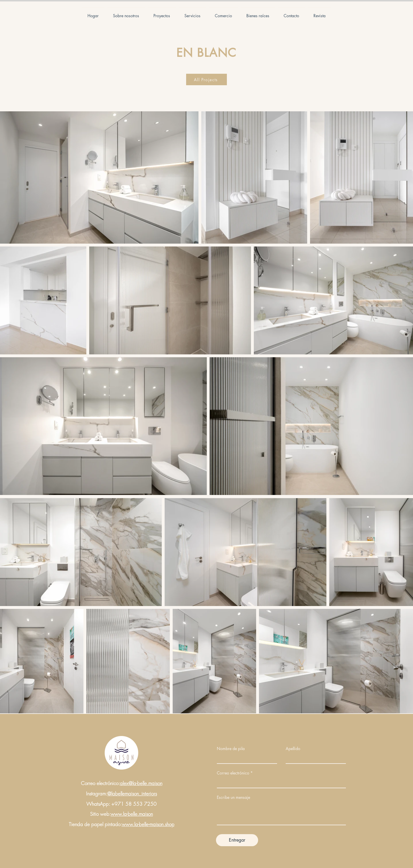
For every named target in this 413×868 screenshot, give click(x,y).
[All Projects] (206, 79)
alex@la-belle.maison (141, 783)
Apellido (293, 749)
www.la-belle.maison (132, 814)
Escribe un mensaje (233, 797)
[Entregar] (237, 840)
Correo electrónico (233, 773)
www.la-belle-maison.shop (148, 824)
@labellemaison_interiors (132, 794)
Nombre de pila (231, 749)
